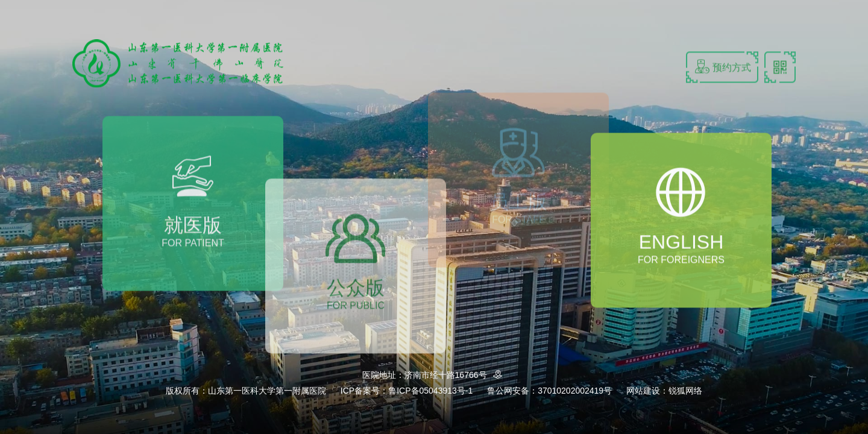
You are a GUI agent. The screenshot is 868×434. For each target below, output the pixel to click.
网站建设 (643, 391)
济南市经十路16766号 (455, 375)
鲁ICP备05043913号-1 (430, 391)
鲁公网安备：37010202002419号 (549, 391)
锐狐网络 (685, 391)
